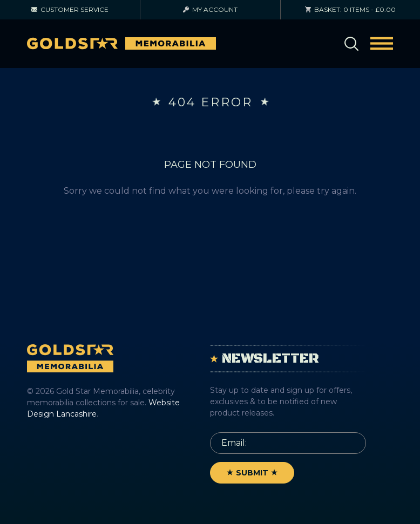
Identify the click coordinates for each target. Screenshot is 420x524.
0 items (350, 9)
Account (210, 9)
